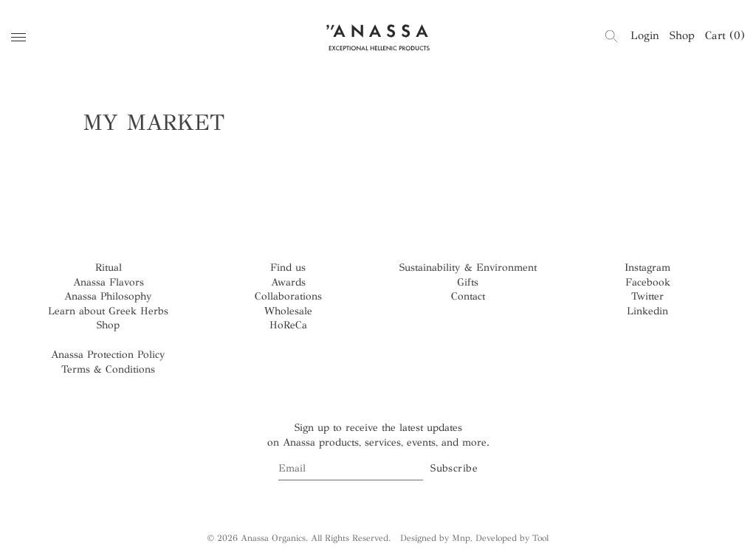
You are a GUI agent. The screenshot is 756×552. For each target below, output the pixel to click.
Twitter (647, 296)
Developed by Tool (512, 538)
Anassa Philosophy (108, 296)
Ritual (109, 268)
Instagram (647, 268)
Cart (725, 35)
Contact (468, 296)
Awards (288, 282)
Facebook (648, 282)
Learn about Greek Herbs (108, 311)
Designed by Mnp (435, 538)
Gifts (468, 282)
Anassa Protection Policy (108, 355)
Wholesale (288, 311)
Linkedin (647, 311)
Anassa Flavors (109, 282)
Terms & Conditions (108, 369)
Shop (682, 35)
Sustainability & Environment (468, 268)
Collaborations (288, 296)
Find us (288, 268)
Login (645, 35)
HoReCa (288, 325)
